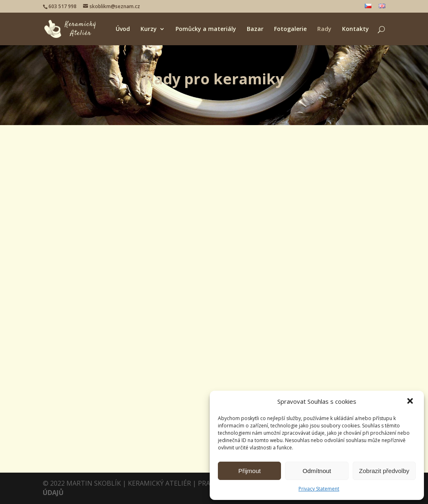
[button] (411, 402)
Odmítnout (317, 471)
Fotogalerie (290, 29)
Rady (324, 29)
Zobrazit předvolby (384, 471)
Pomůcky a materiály (206, 29)
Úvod (123, 29)
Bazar (255, 29)
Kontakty (356, 29)
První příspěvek (323, 181)
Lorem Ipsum (198, 256)
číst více (63, 340)
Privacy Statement (319, 489)
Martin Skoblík (67, 299)
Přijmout (249, 471)
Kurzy (149, 29)
